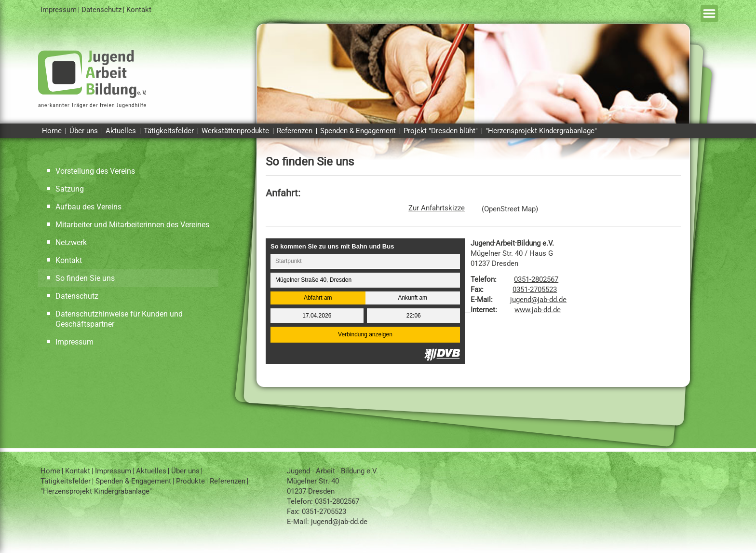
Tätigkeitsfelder (169, 131)
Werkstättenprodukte (235, 131)
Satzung (70, 189)
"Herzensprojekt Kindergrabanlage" (541, 131)
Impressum (59, 10)
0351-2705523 (535, 290)
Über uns (84, 131)
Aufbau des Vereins (88, 207)
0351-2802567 (536, 279)
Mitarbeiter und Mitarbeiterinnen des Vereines (132, 225)
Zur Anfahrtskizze (437, 208)
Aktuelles (121, 131)
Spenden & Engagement (358, 131)
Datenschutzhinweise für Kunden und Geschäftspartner (119, 319)
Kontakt (139, 10)
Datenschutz (101, 10)
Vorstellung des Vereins (95, 171)
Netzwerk (71, 242)
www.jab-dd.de (538, 310)
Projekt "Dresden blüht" (441, 131)
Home (52, 131)
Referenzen (295, 131)
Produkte (190, 481)
